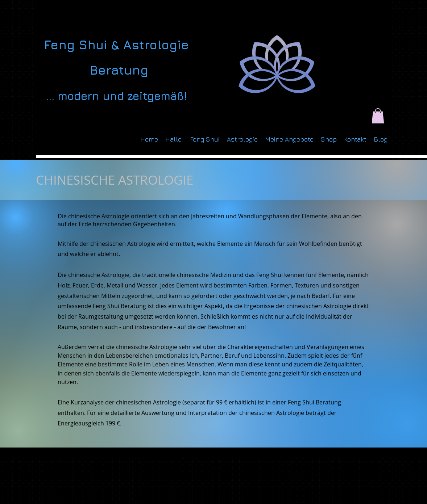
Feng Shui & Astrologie (116, 45)
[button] (378, 116)
